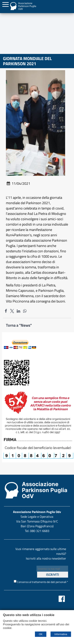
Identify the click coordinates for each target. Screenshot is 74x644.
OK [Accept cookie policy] (41, 634)
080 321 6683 (40, 531)
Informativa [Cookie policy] (61, 634)
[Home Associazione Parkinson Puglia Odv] (23, 9)
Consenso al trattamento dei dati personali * (41, 582)
